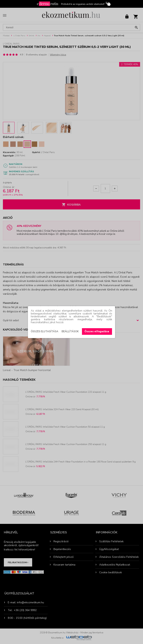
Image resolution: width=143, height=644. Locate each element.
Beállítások (70, 331)
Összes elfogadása (97, 331)
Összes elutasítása (45, 331)
